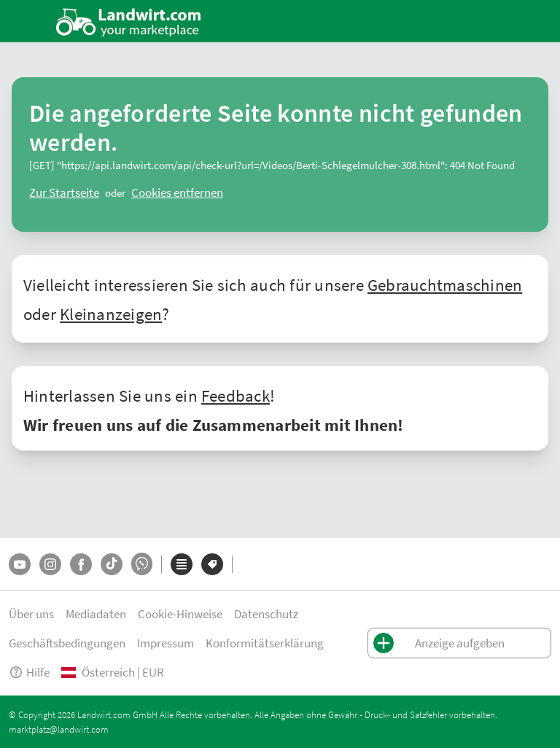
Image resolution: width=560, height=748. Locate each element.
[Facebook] (81, 564)
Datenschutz (266, 613)
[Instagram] (50, 564)
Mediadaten (96, 613)
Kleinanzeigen (111, 313)
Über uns (31, 613)
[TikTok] (112, 564)
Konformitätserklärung (265, 643)
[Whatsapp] (142, 564)
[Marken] (212, 564)
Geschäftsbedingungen (67, 643)
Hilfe (29, 672)
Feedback (236, 395)
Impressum (166, 643)
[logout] (177, 192)
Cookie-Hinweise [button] (180, 613)
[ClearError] (64, 192)
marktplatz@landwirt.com (59, 729)
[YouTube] (20, 564)
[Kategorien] (182, 564)
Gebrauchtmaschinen (445, 284)
